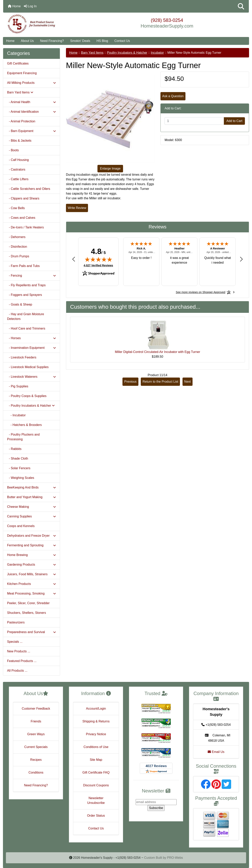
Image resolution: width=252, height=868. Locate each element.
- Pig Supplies (18, 386)
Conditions (36, 772)
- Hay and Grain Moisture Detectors (26, 316)
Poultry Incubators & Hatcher (127, 53)
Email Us (216, 752)
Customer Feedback (36, 709)
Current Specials (36, 747)
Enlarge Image (110, 169)
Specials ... (15, 642)
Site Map (96, 760)
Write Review (77, 208)
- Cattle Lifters (18, 179)
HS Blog (102, 41)
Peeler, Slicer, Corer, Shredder (28, 603)
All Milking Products (31, 83)
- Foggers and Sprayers (25, 295)
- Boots (13, 150)
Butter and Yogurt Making (31, 497)
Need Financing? (52, 41)
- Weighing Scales (21, 478)
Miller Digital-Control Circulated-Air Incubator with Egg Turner (157, 352)
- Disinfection (17, 247)
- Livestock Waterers (31, 377)
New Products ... (19, 651)
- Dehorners (16, 237)
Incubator (157, 53)
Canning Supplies (31, 516)
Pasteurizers (16, 622)
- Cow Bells (16, 208)
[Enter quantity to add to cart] (194, 121)
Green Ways (36, 734)
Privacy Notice (96, 734)
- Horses (31, 338)
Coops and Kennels (21, 526)
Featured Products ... (22, 661)
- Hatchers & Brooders (24, 425)
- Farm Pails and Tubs (23, 266)
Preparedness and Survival (31, 632)
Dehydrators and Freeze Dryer (31, 536)
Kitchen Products (31, 584)
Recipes (36, 760)
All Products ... (17, 671)
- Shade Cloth (18, 458)
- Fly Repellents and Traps (26, 285)
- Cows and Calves (21, 218)
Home (14, 6)
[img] (98, 259)
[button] (241, 6)
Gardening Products (31, 565)
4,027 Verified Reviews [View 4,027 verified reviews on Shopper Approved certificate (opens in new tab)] (98, 265)
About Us (27, 41)
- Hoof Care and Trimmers (26, 328)
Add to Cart (234, 121)
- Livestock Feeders (22, 357)
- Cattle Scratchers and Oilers (29, 189)
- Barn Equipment (31, 131)
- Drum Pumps (18, 256)
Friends (36, 721)
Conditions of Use (96, 747)
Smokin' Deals (80, 41)
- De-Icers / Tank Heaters (25, 227)
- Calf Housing (18, 160)
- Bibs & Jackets (19, 141)
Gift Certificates (18, 63)
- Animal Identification (31, 112)
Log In (30, 6)
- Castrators (16, 169)
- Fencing (31, 276)
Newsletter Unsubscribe (96, 800)
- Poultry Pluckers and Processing (23, 437)
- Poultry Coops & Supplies (27, 396)
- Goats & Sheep (20, 304)
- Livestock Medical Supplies (28, 367)
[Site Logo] (44, 24)
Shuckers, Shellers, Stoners (26, 613)
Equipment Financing (22, 73)
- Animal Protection (21, 121)
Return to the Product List (160, 382)
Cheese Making (31, 507)
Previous (130, 382)
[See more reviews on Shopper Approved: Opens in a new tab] (201, 292)
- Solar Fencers (19, 468)
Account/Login (96, 709)
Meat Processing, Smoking (31, 593)
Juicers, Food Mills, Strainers (31, 574)
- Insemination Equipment (31, 348)
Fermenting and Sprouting (31, 545)
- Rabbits (14, 449)
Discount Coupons (96, 785)
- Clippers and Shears (23, 198)
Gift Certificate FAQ (96, 772)
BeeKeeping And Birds (31, 487)
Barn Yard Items (92, 53)
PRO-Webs (175, 858)
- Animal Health (31, 102)
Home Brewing (31, 555)
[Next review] (241, 259)
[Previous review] (74, 259)
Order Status (96, 816)
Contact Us (122, 41)
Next (188, 382)
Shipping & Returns (96, 721)
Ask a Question (173, 96)
